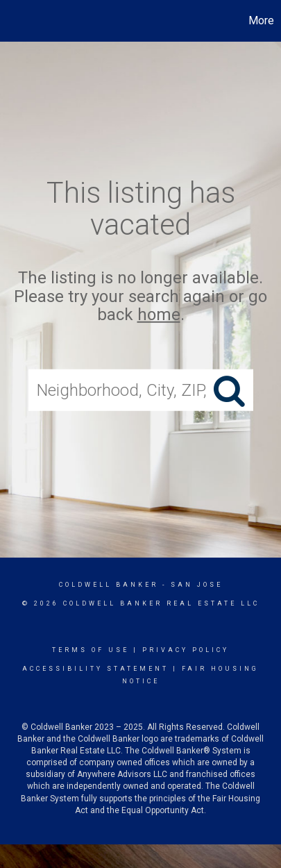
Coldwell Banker (109, 585)
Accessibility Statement (95, 669)
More (261, 20)
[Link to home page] (12, 21)
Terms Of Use (91, 650)
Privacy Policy (186, 650)
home (159, 315)
